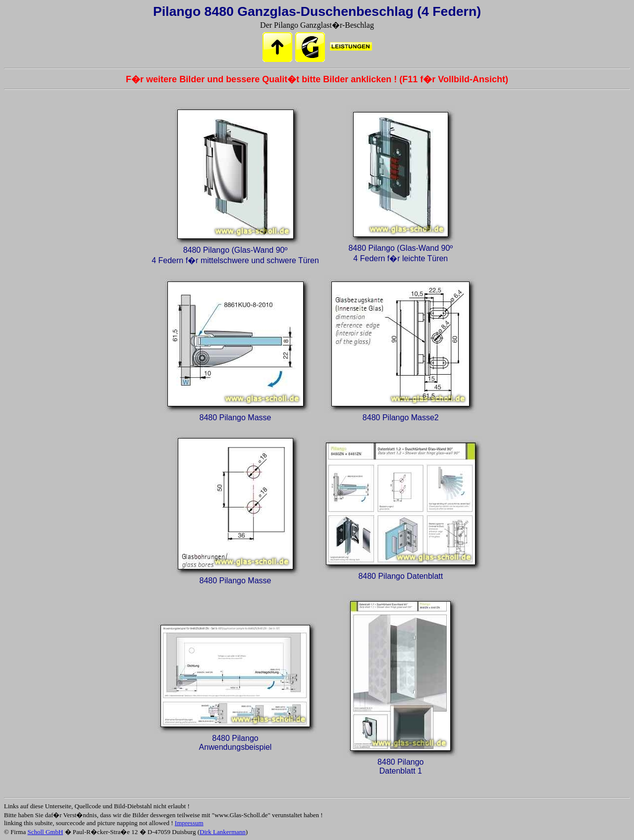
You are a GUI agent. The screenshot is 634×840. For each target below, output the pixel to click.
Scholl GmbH (45, 832)
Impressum (189, 823)
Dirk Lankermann (223, 832)
